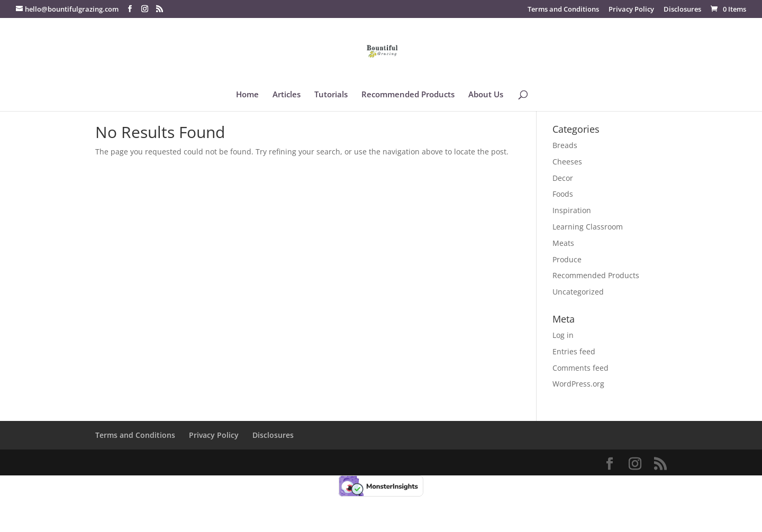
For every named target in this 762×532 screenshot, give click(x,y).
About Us (486, 95)
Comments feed (580, 368)
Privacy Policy (631, 10)
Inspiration (572, 210)
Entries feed (574, 351)
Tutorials (331, 95)
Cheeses (567, 162)
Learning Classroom (588, 227)
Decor (563, 178)
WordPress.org (578, 384)
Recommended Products (408, 95)
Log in (563, 335)
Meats (563, 243)
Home (247, 95)
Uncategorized (578, 292)
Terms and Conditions (563, 10)
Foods (563, 194)
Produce (567, 259)
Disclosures (682, 10)
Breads (565, 145)
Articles (287, 95)
